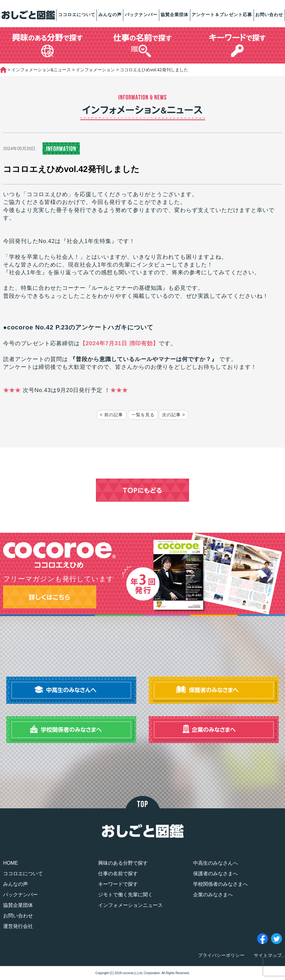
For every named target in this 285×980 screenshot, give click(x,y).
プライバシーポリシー (221, 955)
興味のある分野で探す (123, 863)
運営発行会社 (18, 926)
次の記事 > (174, 415)
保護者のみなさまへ (215, 874)
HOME (11, 863)
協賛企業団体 (174, 15)
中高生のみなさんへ (215, 863)
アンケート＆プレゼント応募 (222, 15)
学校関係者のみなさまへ (220, 884)
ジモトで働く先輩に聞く (125, 895)
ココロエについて (77, 15)
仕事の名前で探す (118, 874)
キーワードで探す (118, 884)
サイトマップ (268, 955)
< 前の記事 (111, 415)
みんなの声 (110, 15)
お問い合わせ (269, 15)
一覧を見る (143, 415)
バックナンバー (141, 15)
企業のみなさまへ (213, 895)
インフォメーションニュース (130, 905)
